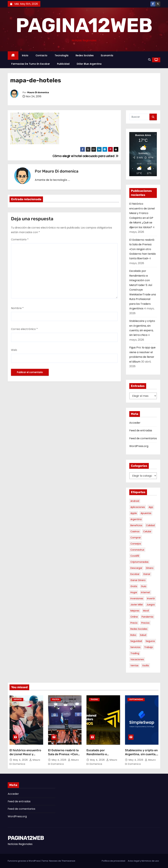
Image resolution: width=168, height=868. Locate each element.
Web (14, 350)
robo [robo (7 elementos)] (133, 635)
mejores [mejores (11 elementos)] (135, 611)
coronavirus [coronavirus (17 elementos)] (137, 550)
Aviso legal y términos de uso (143, 861)
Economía (107, 55)
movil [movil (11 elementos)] (146, 611)
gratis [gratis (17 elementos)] (134, 586)
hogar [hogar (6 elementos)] (134, 592)
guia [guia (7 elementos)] (144, 586)
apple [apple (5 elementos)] (134, 513)
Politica (56, 699)
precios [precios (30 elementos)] (145, 623)
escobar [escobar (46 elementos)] (135, 574)
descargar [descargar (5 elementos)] (136, 568)
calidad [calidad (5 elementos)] (150, 525)
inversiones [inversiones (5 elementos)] (137, 598)
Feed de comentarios (143, 438)
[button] (149, 60)
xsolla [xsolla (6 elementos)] (146, 665)
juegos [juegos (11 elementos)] (151, 605)
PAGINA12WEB (84, 25)
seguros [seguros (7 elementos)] (150, 641)
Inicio (25, 55)
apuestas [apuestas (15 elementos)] (146, 513)
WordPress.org (139, 446)
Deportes (18, 699)
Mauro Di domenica (38, 92)
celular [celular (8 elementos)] (147, 531)
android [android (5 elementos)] (135, 501)
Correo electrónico (24, 329)
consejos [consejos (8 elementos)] (136, 544)
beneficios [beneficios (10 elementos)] (136, 525)
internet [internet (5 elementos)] (146, 592)
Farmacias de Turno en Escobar (31, 64)
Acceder (135, 423)
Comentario (20, 239)
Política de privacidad (113, 861)
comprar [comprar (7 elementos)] (136, 538)
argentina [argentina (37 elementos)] (136, 519)
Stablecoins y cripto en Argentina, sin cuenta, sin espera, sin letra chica (141, 756)
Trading (94, 699)
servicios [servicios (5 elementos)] (135, 647)
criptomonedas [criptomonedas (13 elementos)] (139, 562)
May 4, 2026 (21, 760)
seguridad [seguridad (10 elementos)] (136, 641)
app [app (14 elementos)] (151, 507)
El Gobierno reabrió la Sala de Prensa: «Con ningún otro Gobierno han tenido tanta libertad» (143, 249)
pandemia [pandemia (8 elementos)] (147, 617)
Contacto (42, 55)
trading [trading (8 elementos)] (135, 653)
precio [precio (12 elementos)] (134, 623)
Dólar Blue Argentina (89, 64)
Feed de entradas (141, 430)
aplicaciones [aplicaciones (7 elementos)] (138, 507)
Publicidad (63, 64)
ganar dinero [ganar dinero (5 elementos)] (138, 580)
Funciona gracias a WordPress (24, 861)
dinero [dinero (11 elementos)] (150, 568)
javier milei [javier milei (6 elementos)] (137, 605)
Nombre (17, 308)
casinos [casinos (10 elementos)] (135, 531)
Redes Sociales (85, 55)
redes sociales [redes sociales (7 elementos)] (139, 629)
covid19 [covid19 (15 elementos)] (135, 556)
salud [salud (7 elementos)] (143, 635)
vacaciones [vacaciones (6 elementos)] (137, 659)
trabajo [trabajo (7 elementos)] (149, 647)
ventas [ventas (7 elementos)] (134, 665)
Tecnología (62, 55)
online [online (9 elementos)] (134, 617)
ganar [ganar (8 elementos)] (147, 574)
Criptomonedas (136, 699)
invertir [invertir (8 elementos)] (151, 598)
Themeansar (68, 861)
